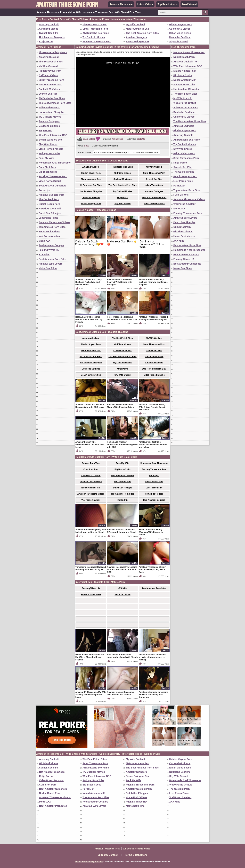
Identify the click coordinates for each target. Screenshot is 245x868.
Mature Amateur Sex (137, 29)
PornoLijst (44, 190)
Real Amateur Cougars (51, 245)
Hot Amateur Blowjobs (52, 37)
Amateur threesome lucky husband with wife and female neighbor (153, 282)
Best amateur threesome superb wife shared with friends (122, 656)
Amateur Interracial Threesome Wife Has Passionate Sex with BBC (122, 570)
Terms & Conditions (136, 855)
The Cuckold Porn (49, 199)
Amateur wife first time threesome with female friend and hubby (153, 445)
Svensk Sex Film (49, 33)
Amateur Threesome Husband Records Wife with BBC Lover (90, 406)
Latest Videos (145, 4)
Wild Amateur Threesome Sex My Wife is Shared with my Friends (90, 657)
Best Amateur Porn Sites (53, 259)
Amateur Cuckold (110, 146)
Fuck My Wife (46, 158)
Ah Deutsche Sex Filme (96, 33)
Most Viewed (189, 4)
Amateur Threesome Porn (107, 849)
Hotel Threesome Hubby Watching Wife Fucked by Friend (151, 532)
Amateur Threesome (121, 4)
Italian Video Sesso (180, 33)
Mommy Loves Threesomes (189, 52)
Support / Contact (107, 855)
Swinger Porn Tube (49, 153)
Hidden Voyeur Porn (181, 24)
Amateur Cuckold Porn (52, 195)
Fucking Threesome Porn (53, 176)
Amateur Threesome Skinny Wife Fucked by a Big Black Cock (152, 570)
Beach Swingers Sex (138, 42)
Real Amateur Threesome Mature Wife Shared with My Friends (89, 320)
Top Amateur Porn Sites (52, 227)
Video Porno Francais (51, 149)
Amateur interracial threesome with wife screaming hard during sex (153, 695)
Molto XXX (44, 241)
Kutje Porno (46, 42)
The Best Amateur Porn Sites (142, 33)
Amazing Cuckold (49, 24)
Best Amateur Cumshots (52, 186)
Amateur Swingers (136, 37)
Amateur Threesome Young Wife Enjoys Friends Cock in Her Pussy (152, 407)
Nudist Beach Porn (49, 204)
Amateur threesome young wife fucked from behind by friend (91, 531)
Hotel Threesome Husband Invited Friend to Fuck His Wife (122, 318)
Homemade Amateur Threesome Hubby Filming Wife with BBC (122, 445)
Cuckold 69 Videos (180, 29)
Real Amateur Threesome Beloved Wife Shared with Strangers (120, 282)
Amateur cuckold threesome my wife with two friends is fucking (152, 657)
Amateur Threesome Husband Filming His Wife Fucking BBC (153, 318)
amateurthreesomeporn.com (89, 862)
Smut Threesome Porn (95, 29)
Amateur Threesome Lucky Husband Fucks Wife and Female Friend (88, 282)
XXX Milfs (44, 255)
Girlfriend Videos (49, 29)
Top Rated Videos (168, 4)
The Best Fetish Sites (95, 24)
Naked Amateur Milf (50, 209)
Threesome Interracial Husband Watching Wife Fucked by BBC (91, 568)
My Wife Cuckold (135, 24)
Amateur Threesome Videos (54, 222)
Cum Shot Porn (47, 167)
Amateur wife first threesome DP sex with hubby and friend (121, 531)
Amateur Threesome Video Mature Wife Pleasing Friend (121, 406)
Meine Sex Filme (48, 268)
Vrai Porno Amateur (50, 236)
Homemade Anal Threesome (55, 163)
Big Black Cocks (48, 172)
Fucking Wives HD (49, 250)
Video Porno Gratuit (50, 181)
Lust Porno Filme (48, 218)
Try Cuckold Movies (94, 37)
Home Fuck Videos (49, 232)
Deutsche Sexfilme (180, 37)
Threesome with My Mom (53, 52)
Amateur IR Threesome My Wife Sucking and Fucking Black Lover (91, 695)
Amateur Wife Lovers (51, 264)
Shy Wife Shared (179, 42)
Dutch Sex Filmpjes (50, 213)
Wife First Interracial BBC (97, 42)
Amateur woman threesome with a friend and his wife (120, 693)
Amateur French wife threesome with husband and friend (89, 445)
